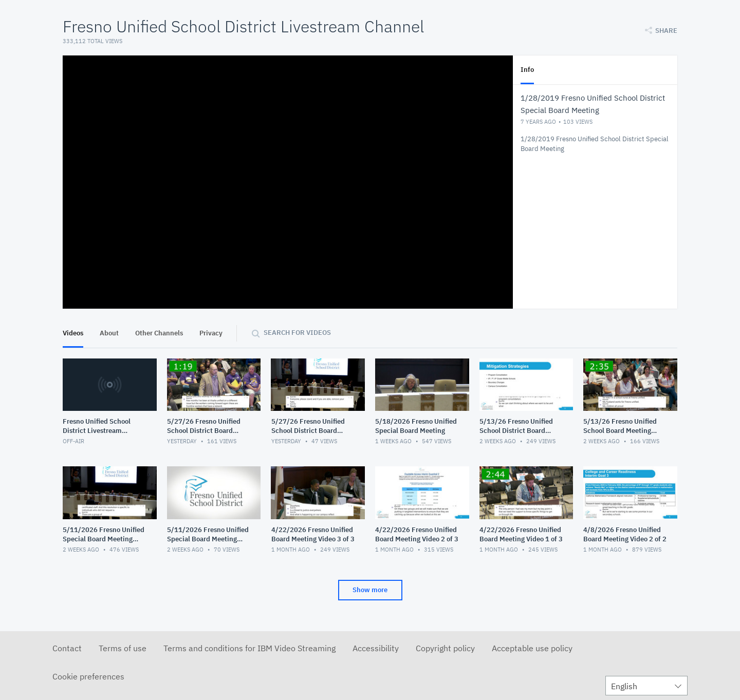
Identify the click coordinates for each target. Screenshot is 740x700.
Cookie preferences (88, 676)
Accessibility (376, 648)
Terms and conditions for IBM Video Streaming (249, 648)
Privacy (211, 333)
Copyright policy (445, 648)
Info (527, 70)
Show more (370, 590)
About (109, 333)
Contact (67, 648)
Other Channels (159, 333)
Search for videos (297, 333)
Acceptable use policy (532, 648)
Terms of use (123, 648)
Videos (73, 333)
